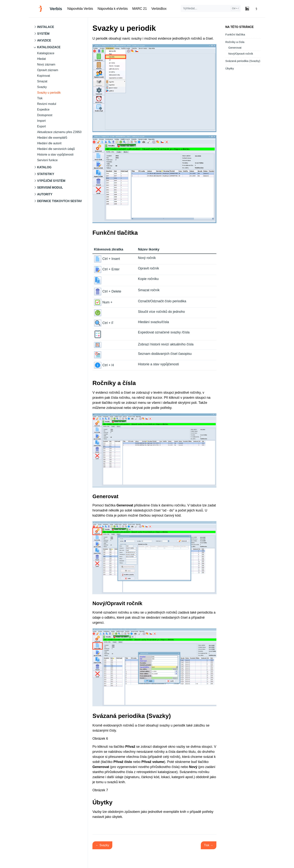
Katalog (44, 167)
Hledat (41, 59)
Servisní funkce (47, 160)
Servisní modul (50, 188)
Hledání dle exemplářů (52, 138)
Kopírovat (43, 76)
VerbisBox (159, 9)
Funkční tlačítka (235, 34)
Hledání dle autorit (49, 143)
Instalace (46, 27)
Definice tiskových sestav (60, 201)
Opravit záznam (48, 70)
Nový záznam (46, 64)
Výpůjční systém (51, 181)
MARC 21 (139, 9)
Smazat (42, 81)
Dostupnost (45, 115)
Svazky (42, 87)
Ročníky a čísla (235, 42)
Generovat (235, 48)
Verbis (56, 9)
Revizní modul (47, 104)
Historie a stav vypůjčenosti (55, 155)
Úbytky (230, 68)
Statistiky (46, 174)
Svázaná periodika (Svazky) (243, 61)
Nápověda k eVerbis (113, 9)
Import (41, 121)
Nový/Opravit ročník (241, 54)
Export (41, 126)
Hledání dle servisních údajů (56, 149)
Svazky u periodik (49, 93)
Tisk (40, 98)
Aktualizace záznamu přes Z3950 (59, 132)
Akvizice (44, 40)
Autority (45, 194)
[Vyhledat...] (211, 8)
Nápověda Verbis (80, 9)
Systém (43, 34)
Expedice (43, 109)
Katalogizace (49, 47)
